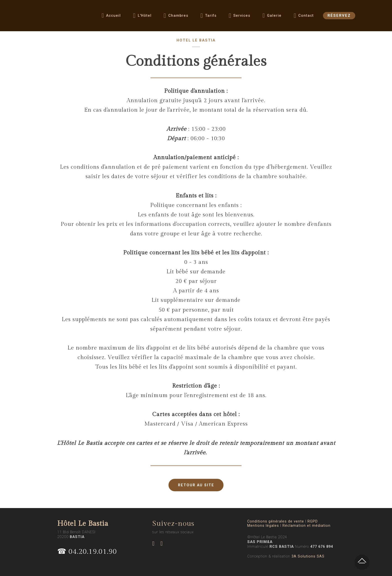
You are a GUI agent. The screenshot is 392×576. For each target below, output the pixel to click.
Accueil (111, 17)
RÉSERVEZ (339, 17)
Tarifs (208, 17)
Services (239, 17)
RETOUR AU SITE (196, 485)
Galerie (272, 17)
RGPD (313, 521)
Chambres (176, 17)
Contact (304, 17)
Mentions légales (263, 526)
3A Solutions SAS (308, 556)
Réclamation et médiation (306, 526)
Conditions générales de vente (276, 521)
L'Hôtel (142, 17)
